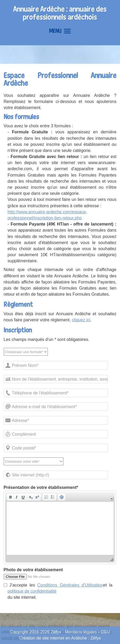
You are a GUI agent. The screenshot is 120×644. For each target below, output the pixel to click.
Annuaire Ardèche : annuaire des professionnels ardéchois (60, 13)
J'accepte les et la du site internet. (58, 591)
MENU (60, 31)
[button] (10, 497)
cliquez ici (81, 320)
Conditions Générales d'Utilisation (70, 585)
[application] (60, 527)
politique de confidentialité (32, 591)
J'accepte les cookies (78, 632)
